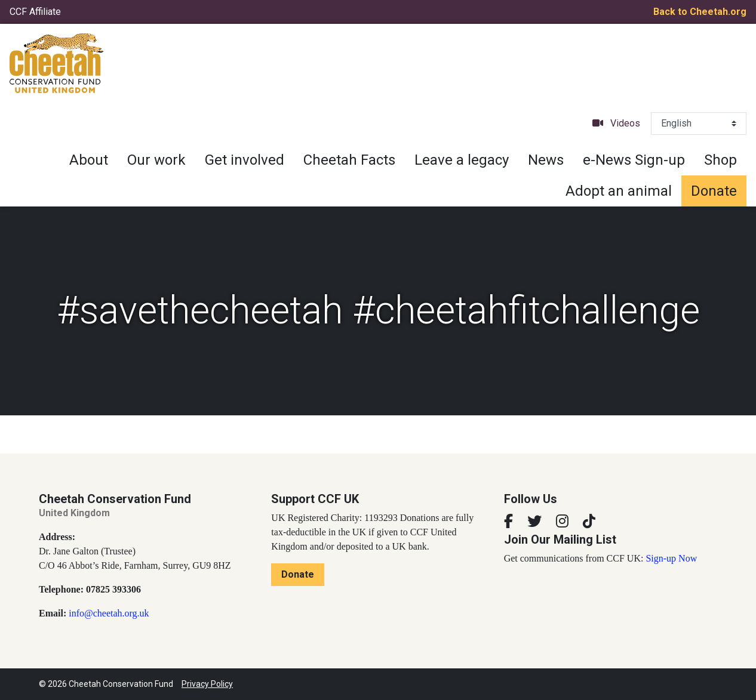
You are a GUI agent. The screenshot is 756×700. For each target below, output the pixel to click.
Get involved (245, 160)
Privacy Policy (207, 684)
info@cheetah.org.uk (109, 613)
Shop (720, 160)
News (546, 160)
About (89, 160)
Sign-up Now (671, 558)
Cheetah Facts (349, 160)
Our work (156, 160)
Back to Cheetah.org (700, 12)
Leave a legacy (462, 160)
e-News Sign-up (634, 160)
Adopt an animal (619, 191)
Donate (714, 191)
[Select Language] (699, 124)
